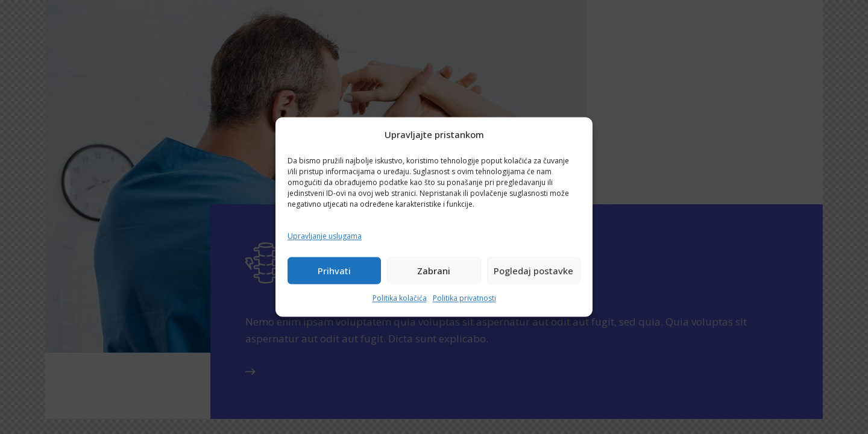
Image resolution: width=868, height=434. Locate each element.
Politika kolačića (400, 299)
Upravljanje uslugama (325, 236)
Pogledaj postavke (533, 271)
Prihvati (334, 271)
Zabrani (434, 271)
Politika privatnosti (464, 299)
